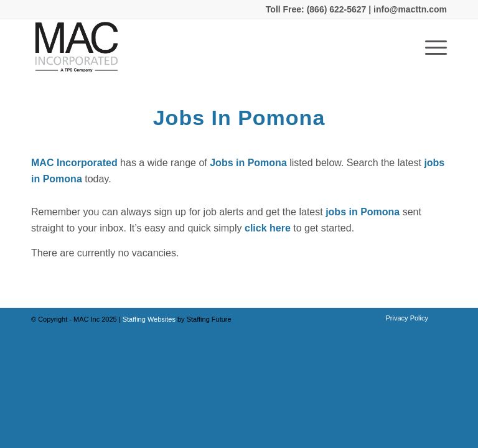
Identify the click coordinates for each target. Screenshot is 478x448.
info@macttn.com (409, 9)
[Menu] (430, 47)
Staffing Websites (150, 319)
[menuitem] (404, 318)
